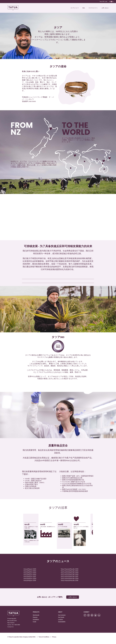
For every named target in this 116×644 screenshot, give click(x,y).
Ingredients (36, 619)
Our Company (62, 615)
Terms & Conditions (44, 637)
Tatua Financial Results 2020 (70, 578)
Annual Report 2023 (30, 573)
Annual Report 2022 (30, 575)
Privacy (54, 637)
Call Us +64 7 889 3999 (14, 625)
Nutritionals (36, 615)
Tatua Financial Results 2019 (69, 580)
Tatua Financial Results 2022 (70, 575)
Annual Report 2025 (30, 569)
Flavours (35, 617)
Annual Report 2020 (30, 578)
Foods (34, 621)
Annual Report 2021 (30, 577)
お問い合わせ (105, 8)
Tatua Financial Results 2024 (70, 571)
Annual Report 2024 (30, 571)
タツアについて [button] (75, 8)
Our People (61, 617)
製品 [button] (84, 8)
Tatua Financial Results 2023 (70, 573)
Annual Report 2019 (30, 580)
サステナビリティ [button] (93, 8)
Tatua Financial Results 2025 (70, 569)
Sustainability (62, 621)
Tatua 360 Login (103, 1)
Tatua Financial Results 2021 (69, 577)
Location (61, 619)
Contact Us (10, 627)
